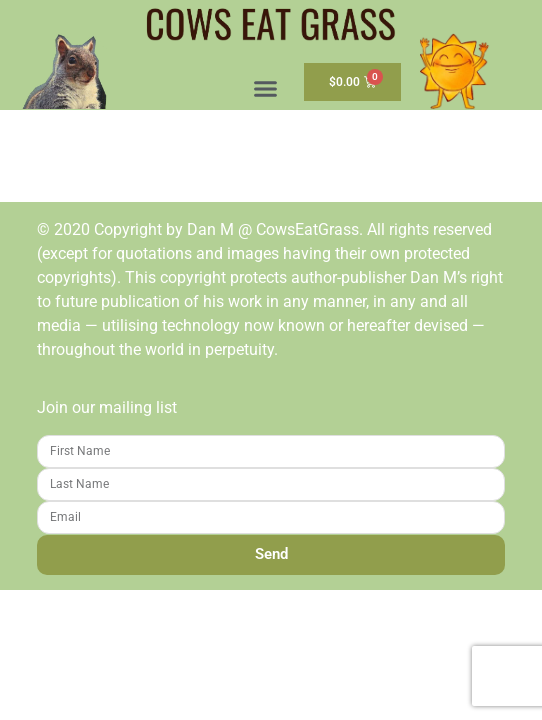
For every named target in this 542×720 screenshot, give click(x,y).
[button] (266, 89)
